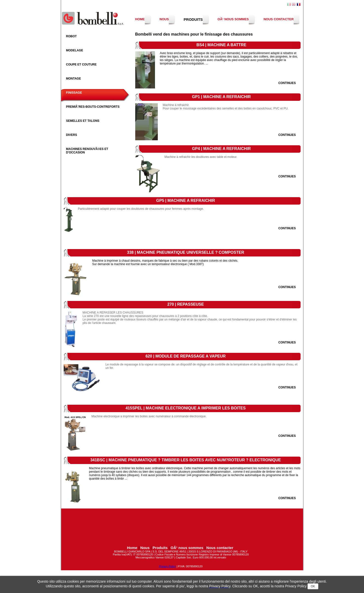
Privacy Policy (167, 566)
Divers (72, 135)
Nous (164, 19)
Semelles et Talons (83, 121)
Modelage (75, 50)
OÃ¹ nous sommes (233, 19)
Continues (287, 83)
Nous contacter (279, 19)
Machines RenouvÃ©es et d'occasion (87, 151)
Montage (74, 79)
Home (140, 19)
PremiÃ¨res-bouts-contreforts (93, 107)
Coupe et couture (81, 64)
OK (313, 586)
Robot (71, 36)
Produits (193, 19)
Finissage (74, 93)
